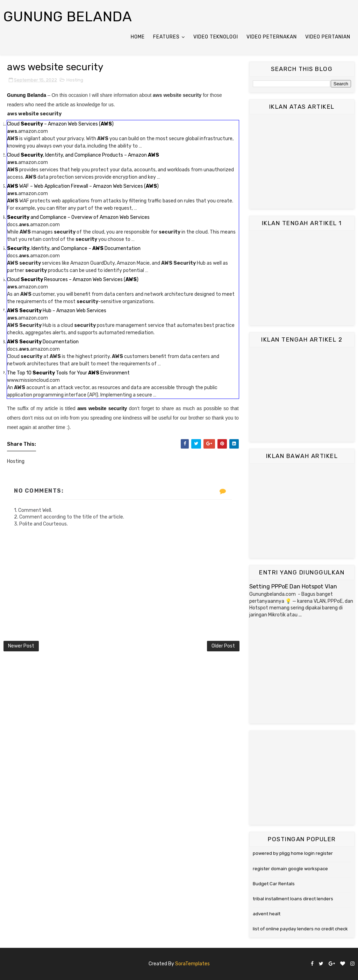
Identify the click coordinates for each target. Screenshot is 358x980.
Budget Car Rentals (274, 884)
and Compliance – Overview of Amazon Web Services (78, 217)
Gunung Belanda (68, 17)
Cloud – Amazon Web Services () (60, 124)
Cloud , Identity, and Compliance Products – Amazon (83, 155)
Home (138, 37)
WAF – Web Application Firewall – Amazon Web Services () (83, 186)
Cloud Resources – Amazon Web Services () (73, 280)
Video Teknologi (216, 37)
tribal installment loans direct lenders (293, 899)
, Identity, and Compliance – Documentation (74, 248)
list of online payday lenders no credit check (300, 929)
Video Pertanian (328, 37)
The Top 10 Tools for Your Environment (68, 373)
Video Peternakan (272, 37)
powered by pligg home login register (293, 853)
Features (166, 37)
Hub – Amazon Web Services (57, 311)
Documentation (43, 342)
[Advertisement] (302, 162)
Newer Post (21, 646)
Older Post (223, 646)
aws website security (102, 408)
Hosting (75, 80)
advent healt (267, 914)
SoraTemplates (192, 964)
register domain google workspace (290, 869)
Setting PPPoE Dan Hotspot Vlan (293, 586)
